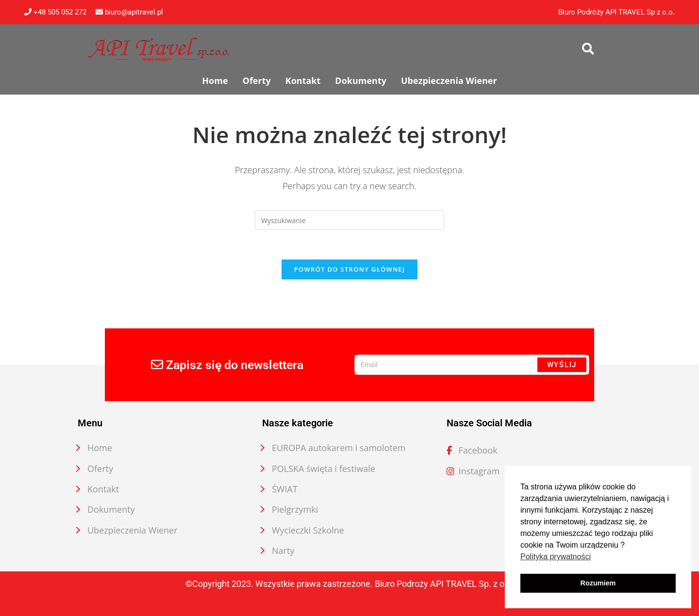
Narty (283, 551)
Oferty (100, 469)
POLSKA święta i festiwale (324, 469)
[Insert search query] (349, 220)
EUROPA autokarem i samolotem (339, 448)
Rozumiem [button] (598, 583)
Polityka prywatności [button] (556, 557)
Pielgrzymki (295, 509)
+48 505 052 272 (55, 12)
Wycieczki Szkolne (308, 530)
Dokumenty (111, 509)
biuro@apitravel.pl (129, 12)
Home (100, 448)
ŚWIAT (285, 489)
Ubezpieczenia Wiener (133, 530)
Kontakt (103, 489)
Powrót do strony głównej (350, 269)
